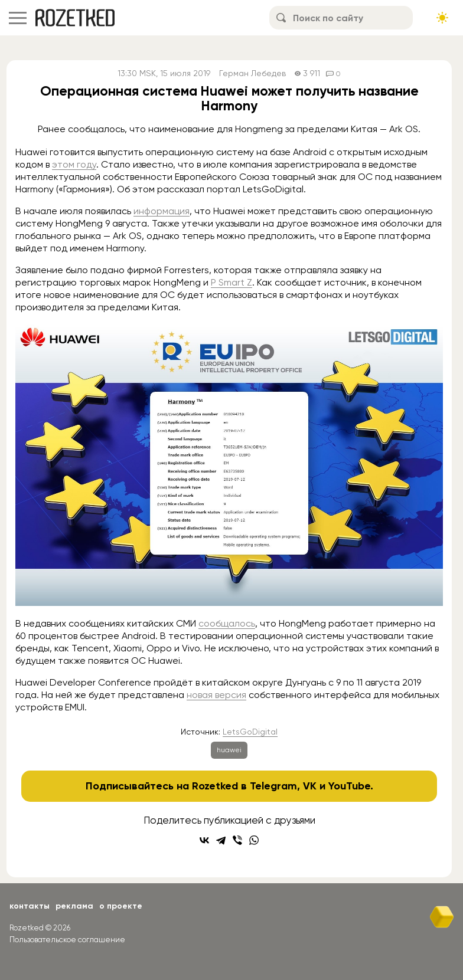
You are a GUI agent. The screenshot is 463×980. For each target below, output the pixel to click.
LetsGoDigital (250, 732)
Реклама (74, 906)
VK (310, 786)
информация (162, 211)
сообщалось (227, 623)
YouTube (349, 786)
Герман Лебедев (252, 73)
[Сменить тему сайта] (442, 18)
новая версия (216, 695)
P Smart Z (231, 282)
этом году (74, 164)
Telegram (273, 786)
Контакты (30, 906)
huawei (229, 750)
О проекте (121, 906)
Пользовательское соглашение (67, 940)
